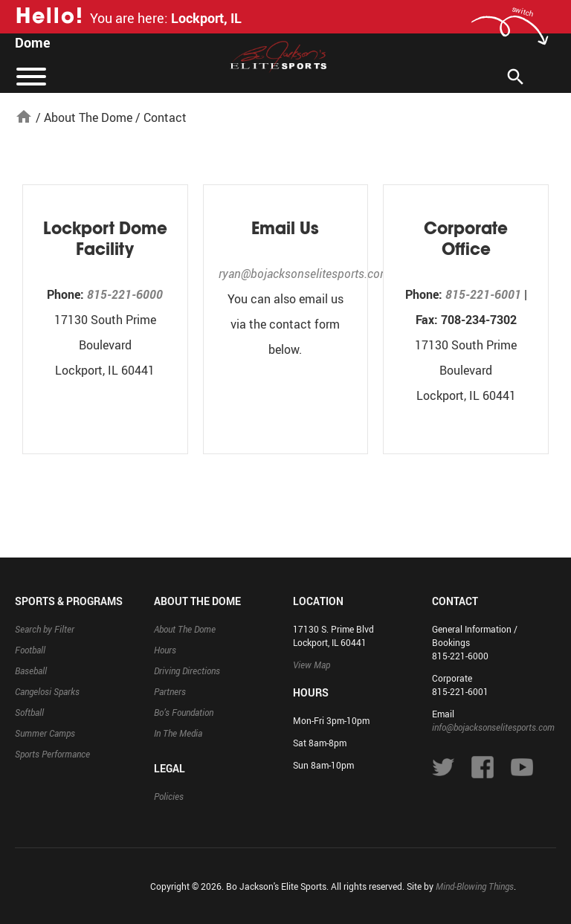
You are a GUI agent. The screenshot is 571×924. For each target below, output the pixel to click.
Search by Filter (45, 629)
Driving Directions (187, 671)
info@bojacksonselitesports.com (493, 727)
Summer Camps (45, 733)
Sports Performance (52, 754)
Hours (165, 650)
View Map (312, 665)
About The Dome (88, 117)
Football (30, 650)
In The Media (178, 733)
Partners (170, 691)
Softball (29, 712)
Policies (169, 796)
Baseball (31, 671)
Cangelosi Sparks (47, 691)
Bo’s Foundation (184, 712)
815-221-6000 (125, 294)
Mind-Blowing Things (475, 886)
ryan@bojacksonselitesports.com (304, 274)
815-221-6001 (483, 294)
